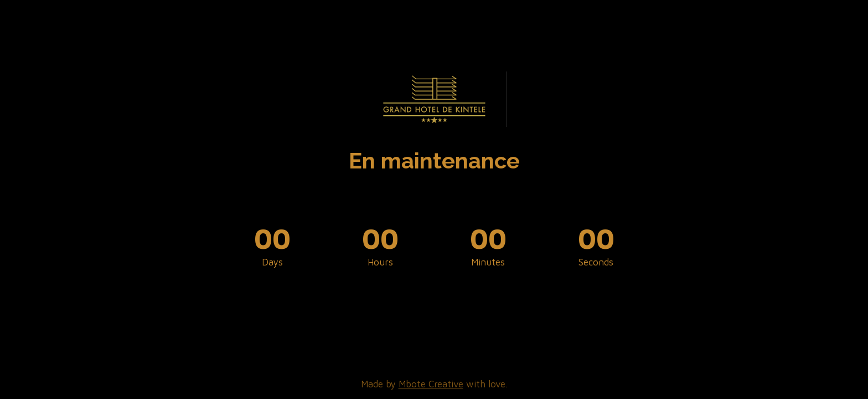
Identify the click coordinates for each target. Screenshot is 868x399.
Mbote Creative (431, 384)
